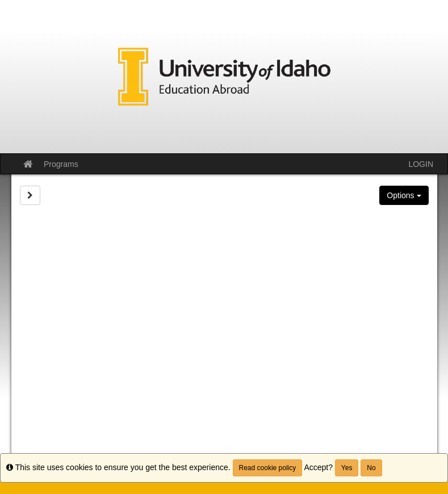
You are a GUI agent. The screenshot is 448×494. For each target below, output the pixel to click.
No (371, 468)
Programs (61, 164)
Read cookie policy (268, 468)
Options (404, 195)
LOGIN (421, 164)
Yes (347, 468)
